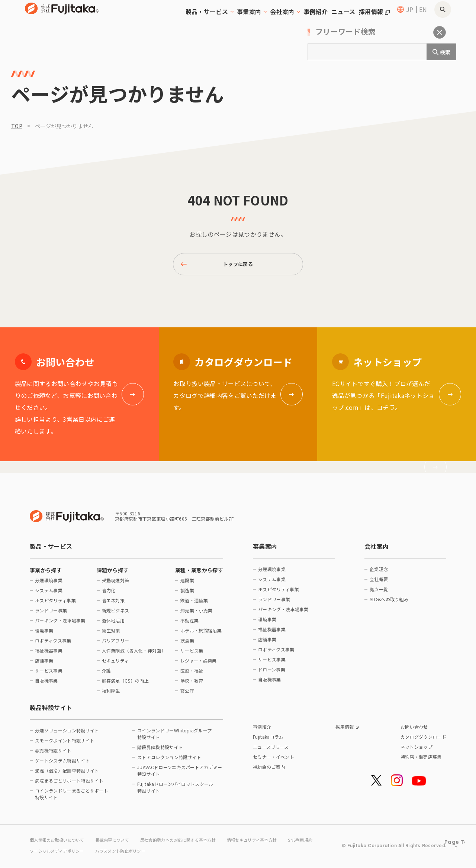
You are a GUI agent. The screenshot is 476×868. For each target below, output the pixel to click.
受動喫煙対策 (116, 584)
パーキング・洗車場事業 (60, 624)
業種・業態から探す (199, 574)
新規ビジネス (116, 614)
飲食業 (187, 644)
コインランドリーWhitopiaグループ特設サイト (174, 737)
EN (423, 19)
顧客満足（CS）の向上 (126, 684)
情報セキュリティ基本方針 (269, 843)
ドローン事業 (272, 673)
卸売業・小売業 (196, 614)
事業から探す (46, 574)
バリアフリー (116, 644)
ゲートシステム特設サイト (62, 764)
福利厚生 (111, 694)
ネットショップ (416, 750)
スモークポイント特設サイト (65, 744)
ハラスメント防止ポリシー (165, 852)
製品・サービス (51, 550)
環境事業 (44, 634)
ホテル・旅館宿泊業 (201, 634)
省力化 (109, 594)
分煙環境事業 (49, 584)
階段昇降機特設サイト (160, 751)
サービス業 (192, 654)
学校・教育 (192, 684)
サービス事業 (49, 674)
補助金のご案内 (269, 770)
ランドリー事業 (51, 614)
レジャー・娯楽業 (199, 664)
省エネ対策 (113, 604)
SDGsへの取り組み (389, 603)
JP (410, 19)
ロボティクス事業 (53, 644)
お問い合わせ (414, 730)
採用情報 (368, 19)
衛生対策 (111, 634)
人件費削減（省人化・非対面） (133, 654)
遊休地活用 (113, 624)
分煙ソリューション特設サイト (67, 734)
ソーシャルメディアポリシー (97, 852)
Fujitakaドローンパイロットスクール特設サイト (175, 791)
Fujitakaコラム (268, 740)
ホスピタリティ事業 (55, 604)
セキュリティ (115, 664)
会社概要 (379, 583)
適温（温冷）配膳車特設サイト (67, 774)
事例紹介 (288, 19)
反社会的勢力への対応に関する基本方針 (190, 843)
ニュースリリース (271, 750)
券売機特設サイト (53, 754)
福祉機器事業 (49, 654)
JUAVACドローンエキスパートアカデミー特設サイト (180, 774)
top (17, 126)
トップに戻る (218, 266)
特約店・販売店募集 (421, 760)
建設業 (187, 584)
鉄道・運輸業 (194, 604)
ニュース (327, 19)
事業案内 (265, 550)
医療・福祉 (192, 674)
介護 (107, 674)
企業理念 (379, 573)
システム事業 (49, 594)
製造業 (187, 594)
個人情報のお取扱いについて (59, 843)
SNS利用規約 (43, 852)
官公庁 (187, 694)
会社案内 (377, 550)
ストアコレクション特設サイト (169, 761)
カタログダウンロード (423, 740)
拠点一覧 (379, 593)
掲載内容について (119, 843)
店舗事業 (44, 664)
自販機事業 (46, 684)
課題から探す (113, 574)
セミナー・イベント (274, 760)
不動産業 (189, 624)
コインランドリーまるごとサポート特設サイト (72, 798)
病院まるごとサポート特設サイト (69, 784)
